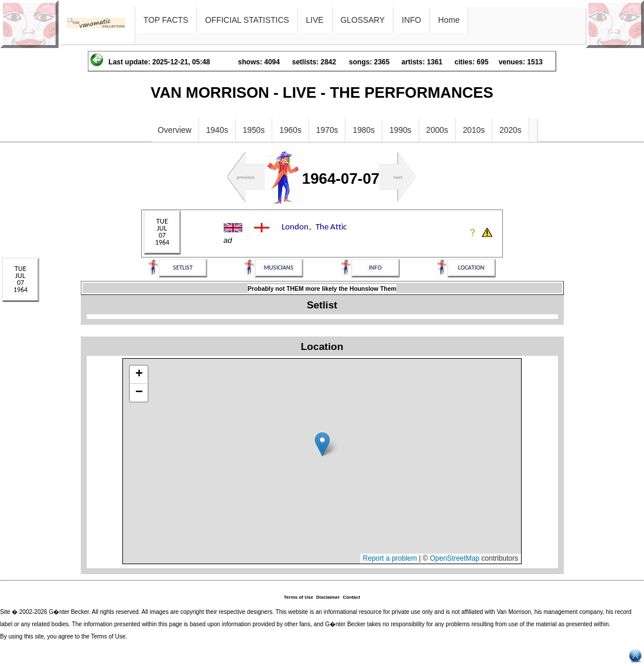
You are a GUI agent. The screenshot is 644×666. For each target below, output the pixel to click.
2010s (474, 130)
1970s (327, 130)
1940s (217, 130)
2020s (511, 130)
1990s (400, 130)
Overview (174, 130)
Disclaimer (328, 597)
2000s (437, 130)
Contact (351, 597)
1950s (254, 130)
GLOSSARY (363, 20)
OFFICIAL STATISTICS (247, 20)
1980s (364, 130)
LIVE (315, 20)
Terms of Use (299, 597)
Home (449, 20)
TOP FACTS (166, 20)
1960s (290, 130)
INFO (411, 20)
